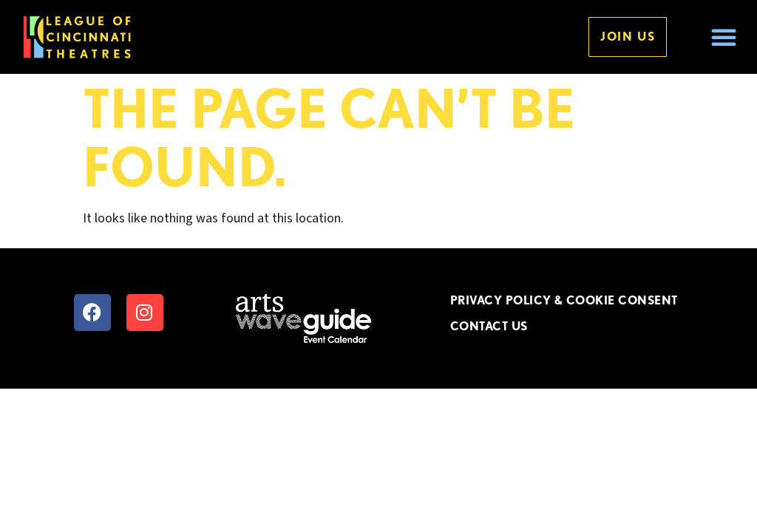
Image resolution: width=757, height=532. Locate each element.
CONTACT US (489, 326)
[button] (724, 37)
